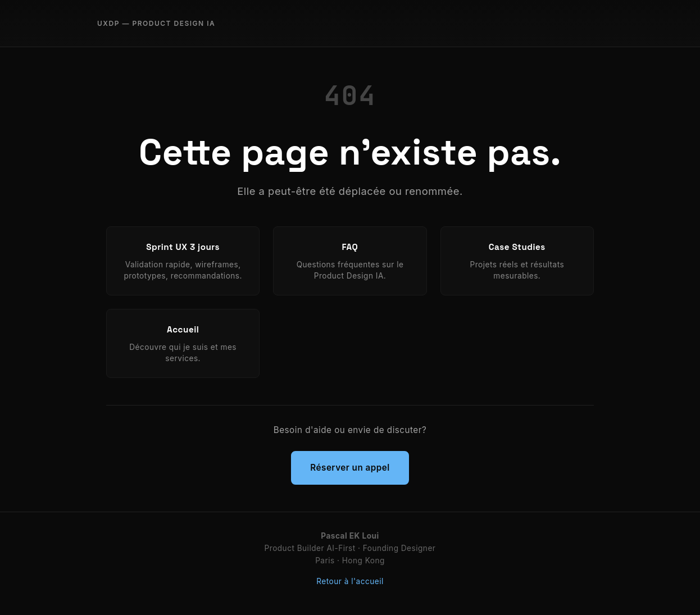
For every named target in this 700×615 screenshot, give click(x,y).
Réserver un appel (350, 468)
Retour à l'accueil (350, 581)
